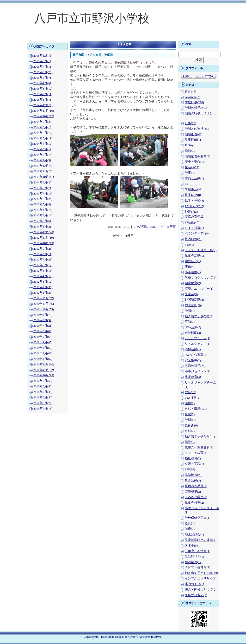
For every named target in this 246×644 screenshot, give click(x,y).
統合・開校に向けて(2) (201, 590)
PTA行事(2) (192, 398)
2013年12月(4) (43, 166)
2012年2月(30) (43, 287)
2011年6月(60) (43, 331)
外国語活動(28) (195, 300)
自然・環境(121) (196, 409)
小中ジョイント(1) (197, 371)
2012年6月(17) (43, 265)
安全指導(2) (193, 360)
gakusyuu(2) (192, 97)
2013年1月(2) (42, 227)
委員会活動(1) (194, 178)
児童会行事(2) (194, 503)
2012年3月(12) (43, 282)
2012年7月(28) (43, 260)
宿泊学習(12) (194, 562)
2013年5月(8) (42, 204)
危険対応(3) (193, 333)
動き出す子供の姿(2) (199, 316)
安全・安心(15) (195, 162)
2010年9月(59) (43, 381)
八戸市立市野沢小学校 (92, 18)
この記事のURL (145, 227)
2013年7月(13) (43, 194)
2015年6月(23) (43, 72)
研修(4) (190, 267)
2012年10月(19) (44, 243)
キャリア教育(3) (196, 453)
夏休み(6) (191, 425)
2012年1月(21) (43, 293)
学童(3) (190, 173)
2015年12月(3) (43, 56)
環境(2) (190, 403)
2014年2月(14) (43, 155)
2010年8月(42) (43, 386)
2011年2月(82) (43, 353)
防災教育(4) (193, 377)
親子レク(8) (193, 195)
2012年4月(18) (43, 276)
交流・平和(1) (194, 464)
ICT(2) (189, 184)
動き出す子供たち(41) (200, 436)
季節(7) (190, 151)
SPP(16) (190, 469)
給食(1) (190, 523)
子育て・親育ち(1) (197, 567)
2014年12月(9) (43, 105)
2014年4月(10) (43, 144)
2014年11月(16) (44, 111)
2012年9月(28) (43, 249)
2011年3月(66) (43, 348)
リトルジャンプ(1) (197, 344)
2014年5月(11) (43, 138)
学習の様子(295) (196, 108)
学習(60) (190, 420)
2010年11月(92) (44, 370)
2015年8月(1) (42, 61)
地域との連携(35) (197, 129)
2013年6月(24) (43, 199)
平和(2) (190, 322)
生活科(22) (192, 167)
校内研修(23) (194, 239)
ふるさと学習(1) (196, 497)
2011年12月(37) (44, 298)
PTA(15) (190, 245)
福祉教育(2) (193, 458)
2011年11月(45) (44, 304)
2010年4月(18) (43, 409)
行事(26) (190, 123)
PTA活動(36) (193, 305)
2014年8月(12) (43, 127)
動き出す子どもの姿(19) (201, 573)
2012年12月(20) (44, 232)
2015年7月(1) (42, 67)
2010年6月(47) (43, 397)
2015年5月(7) (42, 78)
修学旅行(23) (194, 475)
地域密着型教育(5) (197, 156)
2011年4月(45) (43, 342)
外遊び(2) (191, 212)
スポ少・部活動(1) (197, 551)
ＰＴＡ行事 (168, 227)
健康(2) (190, 529)
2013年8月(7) (42, 188)
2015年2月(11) (43, 94)
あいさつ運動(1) (196, 355)
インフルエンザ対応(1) (201, 579)
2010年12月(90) (44, 364)
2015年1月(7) (42, 100)
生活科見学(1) (194, 557)
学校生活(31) (194, 189)
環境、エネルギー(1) (199, 289)
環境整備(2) (193, 492)
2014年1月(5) (42, 160)
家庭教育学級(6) (196, 217)
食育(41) (190, 91)
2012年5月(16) (43, 271)
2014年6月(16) (43, 133)
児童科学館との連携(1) (201, 540)
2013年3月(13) (43, 215)
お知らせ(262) (194, 206)
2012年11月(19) (44, 238)
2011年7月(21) (43, 326)
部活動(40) (192, 222)
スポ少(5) (191, 546)
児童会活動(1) (194, 256)
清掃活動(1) (193, 349)
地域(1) (190, 311)
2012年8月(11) (43, 254)
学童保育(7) (193, 283)
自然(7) (190, 431)
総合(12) (190, 392)
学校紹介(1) (193, 261)
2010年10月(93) (44, 375)
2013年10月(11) (44, 177)
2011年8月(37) (43, 320)
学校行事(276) (194, 102)
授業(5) (190, 414)
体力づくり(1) (194, 584)
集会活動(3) (193, 481)
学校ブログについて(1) (201, 278)
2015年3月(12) (43, 89)
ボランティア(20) (197, 234)
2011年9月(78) (43, 315)
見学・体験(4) (194, 201)
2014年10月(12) (44, 116)
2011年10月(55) (44, 309)
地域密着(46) (194, 134)
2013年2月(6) (42, 221)
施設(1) (190, 442)
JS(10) (189, 145)
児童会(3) (191, 294)
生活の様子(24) (195, 366)
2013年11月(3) (43, 171)
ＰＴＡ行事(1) (194, 228)
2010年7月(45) (43, 392)
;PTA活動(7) (193, 327)
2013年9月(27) (43, 182)
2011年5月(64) (43, 337)
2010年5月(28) (43, 403)
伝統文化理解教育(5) (199, 448)
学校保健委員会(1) (197, 518)
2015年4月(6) (42, 83)
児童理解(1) (193, 140)
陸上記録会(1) (194, 534)
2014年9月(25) (43, 122)
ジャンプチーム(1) (197, 338)
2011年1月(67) (43, 359)
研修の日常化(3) (196, 595)
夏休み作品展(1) (196, 486)
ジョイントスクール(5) (201, 250)
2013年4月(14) (43, 210)
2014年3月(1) (42, 149)
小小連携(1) (193, 272)
